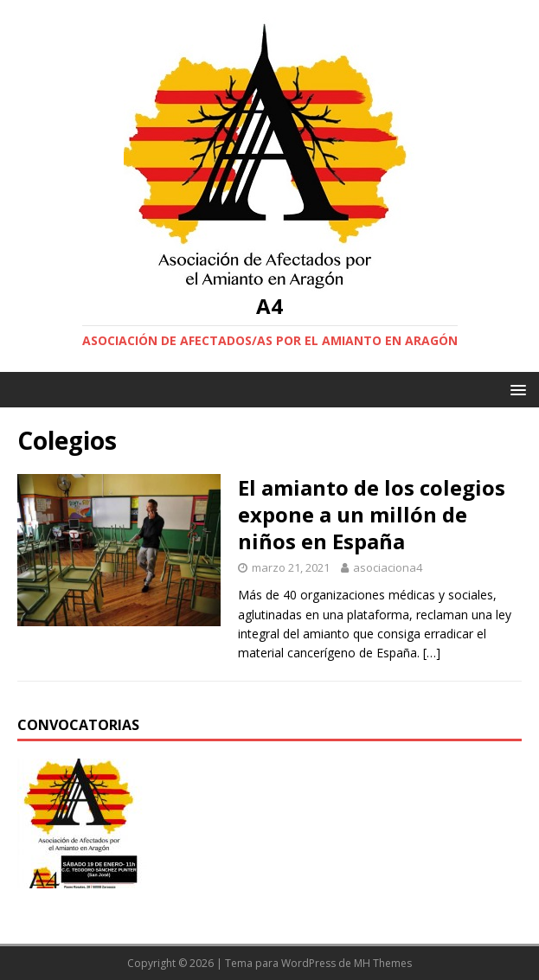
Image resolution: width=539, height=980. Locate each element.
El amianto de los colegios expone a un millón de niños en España (372, 514)
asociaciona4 (388, 567)
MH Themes (383, 963)
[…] (432, 653)
